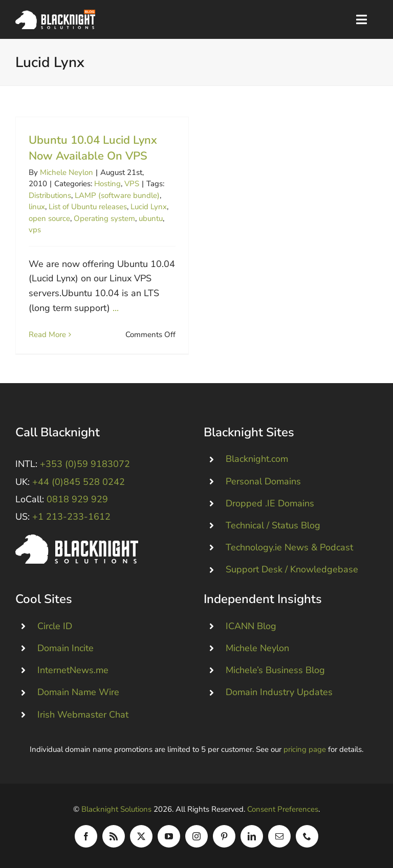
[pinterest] (224, 836)
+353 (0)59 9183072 (85, 464)
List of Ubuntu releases (88, 207)
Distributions (50, 195)
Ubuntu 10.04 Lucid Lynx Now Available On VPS (93, 148)
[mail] (279, 836)
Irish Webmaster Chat (83, 715)
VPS (132, 184)
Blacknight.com (257, 459)
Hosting (107, 184)
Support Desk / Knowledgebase (292, 569)
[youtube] (169, 836)
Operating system (104, 218)
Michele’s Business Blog (275, 670)
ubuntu (151, 218)
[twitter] (141, 836)
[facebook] (86, 836)
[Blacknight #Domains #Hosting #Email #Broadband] (77, 539)
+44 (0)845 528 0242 (79, 482)
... (116, 308)
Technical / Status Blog (273, 525)
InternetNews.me (73, 670)
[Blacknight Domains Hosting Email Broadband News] (55, 14)
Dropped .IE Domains (270, 503)
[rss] (114, 836)
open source (49, 218)
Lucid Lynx (149, 207)
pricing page (305, 749)
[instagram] (196, 836)
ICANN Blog (251, 626)
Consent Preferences (283, 809)
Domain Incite (65, 648)
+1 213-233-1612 (71, 517)
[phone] (307, 836)
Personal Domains (263, 481)
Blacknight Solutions (116, 809)
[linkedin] (252, 836)
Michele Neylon (67, 172)
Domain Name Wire (78, 692)
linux (37, 207)
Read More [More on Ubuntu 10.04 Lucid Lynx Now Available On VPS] (47, 335)
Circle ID (55, 626)
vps (35, 230)
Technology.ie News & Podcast (289, 547)
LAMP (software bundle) (117, 195)
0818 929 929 (77, 499)
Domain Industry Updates (279, 692)
